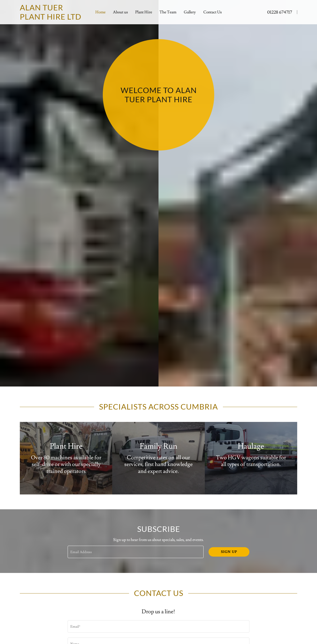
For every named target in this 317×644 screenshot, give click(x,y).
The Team (168, 12)
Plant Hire (144, 12)
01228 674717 (280, 12)
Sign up (229, 552)
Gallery (190, 12)
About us (120, 12)
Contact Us (212, 12)
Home (100, 12)
